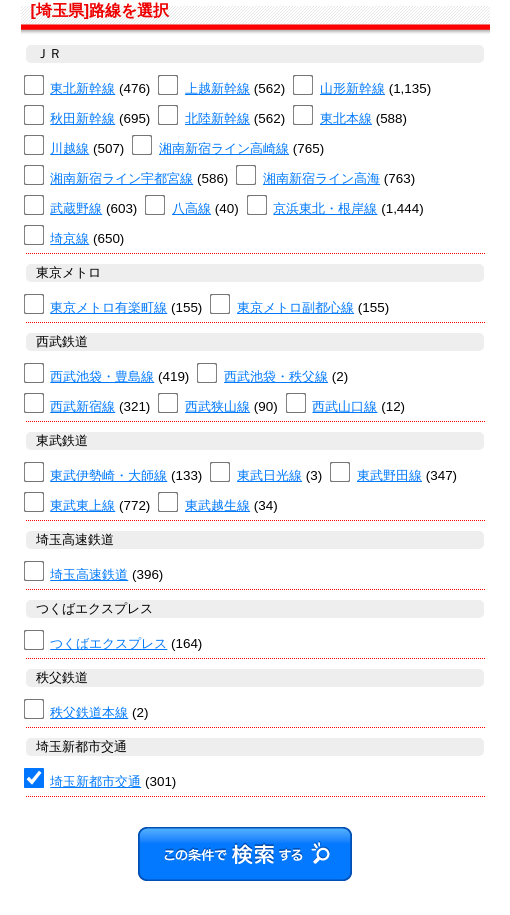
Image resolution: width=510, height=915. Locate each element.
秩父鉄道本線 (89, 712)
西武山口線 (344, 406)
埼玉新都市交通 (95, 781)
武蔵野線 (76, 208)
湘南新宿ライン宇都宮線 (121, 178)
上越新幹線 (217, 88)
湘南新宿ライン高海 (321, 178)
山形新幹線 (352, 88)
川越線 (69, 148)
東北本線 (346, 118)
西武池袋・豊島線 (102, 376)
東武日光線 (269, 475)
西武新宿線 (82, 406)
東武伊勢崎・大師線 (108, 475)
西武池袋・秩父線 (276, 376)
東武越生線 (217, 505)
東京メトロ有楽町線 (108, 307)
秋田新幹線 (82, 118)
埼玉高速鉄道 (89, 574)
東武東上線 (82, 505)
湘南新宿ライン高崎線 (224, 148)
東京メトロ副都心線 (295, 307)
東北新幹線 (82, 88)
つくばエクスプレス (108, 643)
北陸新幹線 (217, 118)
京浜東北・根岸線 (325, 208)
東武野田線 (389, 475)
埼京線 (69, 238)
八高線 (191, 208)
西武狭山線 (217, 406)
